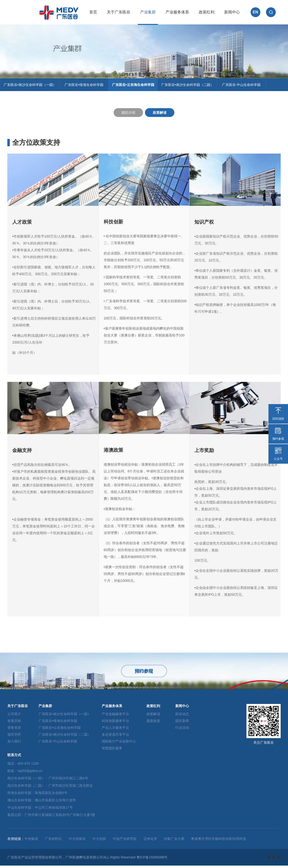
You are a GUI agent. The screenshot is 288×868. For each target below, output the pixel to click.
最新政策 (153, 723)
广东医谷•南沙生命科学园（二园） (192, 86)
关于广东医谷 (119, 12)
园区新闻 (182, 723)
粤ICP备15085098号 (152, 860)
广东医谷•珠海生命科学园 (86, 86)
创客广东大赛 (174, 841)
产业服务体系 (177, 12)
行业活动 (182, 730)
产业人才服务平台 (115, 730)
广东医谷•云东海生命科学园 (136, 86)
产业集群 (148, 12)
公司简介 (14, 716)
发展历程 (14, 723)
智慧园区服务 (112, 751)
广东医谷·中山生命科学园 (247, 86)
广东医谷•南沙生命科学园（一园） (31, 86)
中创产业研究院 (125, 841)
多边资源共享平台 (115, 737)
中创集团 (31, 841)
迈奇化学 (150, 841)
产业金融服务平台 (115, 716)
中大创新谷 (77, 841)
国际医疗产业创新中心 (119, 744)
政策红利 (207, 12)
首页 (93, 12)
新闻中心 (232, 12)
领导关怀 (14, 737)
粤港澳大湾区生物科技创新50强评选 (219, 841)
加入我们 (14, 744)
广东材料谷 (53, 841)
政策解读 (160, 115)
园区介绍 (128, 115)
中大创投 (99, 841)
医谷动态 (182, 716)
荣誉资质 (14, 730)
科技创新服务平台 (115, 723)
